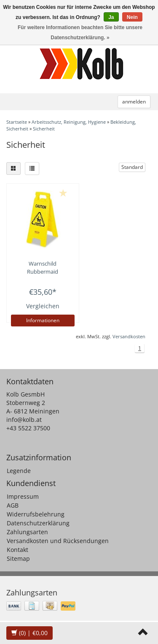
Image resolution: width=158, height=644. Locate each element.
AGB (13, 505)
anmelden (134, 102)
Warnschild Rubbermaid (43, 267)
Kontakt (17, 550)
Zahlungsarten (27, 532)
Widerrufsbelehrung (36, 514)
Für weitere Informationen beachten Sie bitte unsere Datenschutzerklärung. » (80, 33)
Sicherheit (44, 129)
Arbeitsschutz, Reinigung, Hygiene (69, 122)
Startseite (17, 122)
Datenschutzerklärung (38, 523)
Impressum (23, 496)
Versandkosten (129, 336)
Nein (132, 17)
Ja (111, 17)
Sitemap (18, 558)
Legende (19, 471)
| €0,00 (29, 633)
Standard (132, 167)
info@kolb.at (24, 420)
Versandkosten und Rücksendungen (58, 541)
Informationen (43, 320)
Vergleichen (43, 306)
